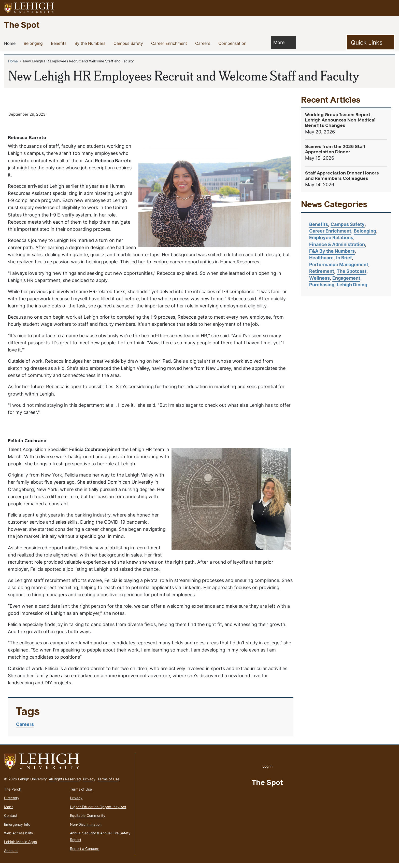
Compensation (233, 43)
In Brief (344, 258)
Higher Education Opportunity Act (98, 812)
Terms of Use (108, 784)
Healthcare (321, 258)
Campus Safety (129, 43)
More (281, 42)
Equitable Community (88, 820)
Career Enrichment (170, 43)
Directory (12, 803)
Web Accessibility (19, 838)
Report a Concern (85, 854)
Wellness (319, 278)
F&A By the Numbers (332, 251)
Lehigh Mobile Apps (20, 847)
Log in (267, 771)
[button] (390, 8)
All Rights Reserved (65, 784)
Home (11, 43)
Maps (9, 812)
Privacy (89, 784)
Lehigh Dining (352, 285)
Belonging (34, 43)
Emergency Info (17, 829)
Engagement (346, 278)
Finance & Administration (337, 244)
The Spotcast (352, 271)
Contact (11, 820)
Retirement (322, 271)
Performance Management (339, 265)
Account (11, 856)
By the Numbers (91, 43)
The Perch (13, 794)
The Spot (22, 25)
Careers (204, 43)
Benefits (60, 43)
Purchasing (322, 285)
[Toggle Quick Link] (370, 42)
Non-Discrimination (86, 829)
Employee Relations (331, 238)
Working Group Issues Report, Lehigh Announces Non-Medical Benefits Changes (340, 120)
